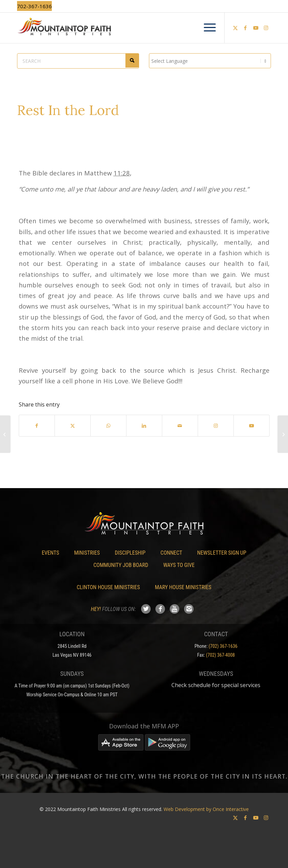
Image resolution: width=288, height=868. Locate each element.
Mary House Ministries (183, 587)
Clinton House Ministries (108, 587)
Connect (171, 553)
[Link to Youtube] (256, 28)
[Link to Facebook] (245, 28)
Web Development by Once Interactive (206, 809)
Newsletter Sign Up (222, 553)
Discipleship (130, 553)
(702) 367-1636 (223, 646)
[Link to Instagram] (266, 28)
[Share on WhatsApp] (108, 426)
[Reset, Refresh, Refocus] (283, 434)
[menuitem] (206, 28)
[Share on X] (73, 426)
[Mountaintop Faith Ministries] (144, 28)
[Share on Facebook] (37, 426)
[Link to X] (235, 28)
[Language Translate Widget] (210, 61)
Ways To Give (179, 565)
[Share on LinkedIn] (144, 426)
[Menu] (206, 28)
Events (50, 553)
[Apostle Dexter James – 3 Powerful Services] (5, 434)
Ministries (87, 553)
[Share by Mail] (180, 426)
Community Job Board (121, 565)
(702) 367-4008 (220, 655)
